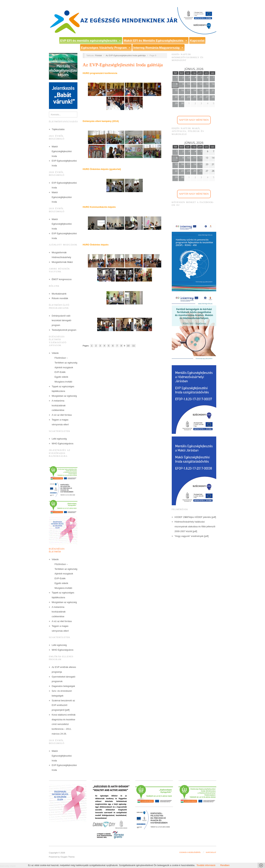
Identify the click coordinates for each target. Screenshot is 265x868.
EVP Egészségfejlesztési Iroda (64, 163)
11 (134, 346)
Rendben (225, 865)
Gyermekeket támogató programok (64, 679)
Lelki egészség (59, 439)
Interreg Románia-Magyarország (158, 48)
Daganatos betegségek (63, 686)
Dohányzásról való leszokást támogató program (62, 321)
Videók (55, 353)
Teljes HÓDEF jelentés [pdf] (202, 517)
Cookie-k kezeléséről (190, 852)
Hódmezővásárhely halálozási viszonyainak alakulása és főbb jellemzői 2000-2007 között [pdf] (195, 527)
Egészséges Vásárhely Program (106, 48)
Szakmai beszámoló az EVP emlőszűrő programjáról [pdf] (63, 705)
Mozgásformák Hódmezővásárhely (61, 255)
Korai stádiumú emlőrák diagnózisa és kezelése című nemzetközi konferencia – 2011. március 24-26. (64, 724)
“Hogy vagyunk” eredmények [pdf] (192, 536)
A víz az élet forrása (62, 415)
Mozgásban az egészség (64, 396)
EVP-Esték (60, 372)
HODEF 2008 (181, 517)
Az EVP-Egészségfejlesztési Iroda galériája (126, 55)
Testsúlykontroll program (64, 330)
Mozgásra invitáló (63, 382)
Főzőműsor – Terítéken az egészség (66, 360)
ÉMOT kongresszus (62, 279)
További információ (206, 865)
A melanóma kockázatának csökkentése (59, 405)
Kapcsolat (197, 41)
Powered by (55, 857)
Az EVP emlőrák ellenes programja (64, 669)
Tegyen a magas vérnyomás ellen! (60, 422)
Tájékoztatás (58, 129)
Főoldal (98, 55)
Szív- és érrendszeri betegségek (62, 693)
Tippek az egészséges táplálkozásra (63, 389)
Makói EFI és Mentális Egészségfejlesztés (156, 41)
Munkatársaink (59, 294)
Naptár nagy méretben (194, 120)
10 (128, 346)
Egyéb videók (61, 377)
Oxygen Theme (67, 857)
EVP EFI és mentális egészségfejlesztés (91, 41)
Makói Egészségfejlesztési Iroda (62, 151)
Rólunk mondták (60, 298)
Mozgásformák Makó (62, 262)
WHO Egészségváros (63, 444)
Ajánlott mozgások (64, 367)
